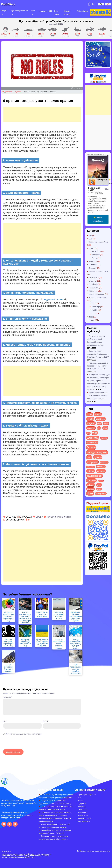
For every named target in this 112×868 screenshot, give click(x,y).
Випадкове (93, 265)
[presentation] (20, 743)
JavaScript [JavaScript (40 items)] (101, 419)
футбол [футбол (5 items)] (99, 489)
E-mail (46, 721)
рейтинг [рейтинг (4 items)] (101, 481)
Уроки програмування (19, 11)
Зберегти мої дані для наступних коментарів (23, 734)
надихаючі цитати (53, 299)
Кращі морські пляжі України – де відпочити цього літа (42, 643)
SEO (50, 11)
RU (101, 4)
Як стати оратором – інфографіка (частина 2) (8, 643)
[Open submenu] (3, 14)
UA (108, 4)
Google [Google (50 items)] (98, 414)
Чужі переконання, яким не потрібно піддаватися (76, 669)
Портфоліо (93, 284)
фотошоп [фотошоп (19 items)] (90, 489)
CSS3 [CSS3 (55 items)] (89, 414)
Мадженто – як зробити (98, 271)
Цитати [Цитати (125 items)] (98, 457)
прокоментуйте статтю (59, 517)
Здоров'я (92, 268)
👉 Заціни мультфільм (98, 219)
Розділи (4, 11)
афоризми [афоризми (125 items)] (92, 462)
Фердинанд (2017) (94, 189)
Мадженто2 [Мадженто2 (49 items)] (92, 442)
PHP (93, 313)
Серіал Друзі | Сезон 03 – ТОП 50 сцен (42, 614)
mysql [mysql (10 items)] (99, 424)
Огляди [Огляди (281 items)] (91, 447)
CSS (93, 303)
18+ (90, 235)
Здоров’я (82, 803)
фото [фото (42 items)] (99, 485)
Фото (91, 317)
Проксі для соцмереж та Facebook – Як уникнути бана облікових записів (98, 366)
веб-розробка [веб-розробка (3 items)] (91, 467)
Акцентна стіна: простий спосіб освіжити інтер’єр (59, 644)
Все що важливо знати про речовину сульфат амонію (76, 644)
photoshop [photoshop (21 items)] (91, 428)
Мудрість (43, 11)
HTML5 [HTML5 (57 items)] (90, 419)
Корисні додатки (85, 818)
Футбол (95, 258)
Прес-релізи (94, 288)
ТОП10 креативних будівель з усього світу (8, 668)
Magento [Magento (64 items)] (91, 423)
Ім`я (5, 721)
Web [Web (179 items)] (95, 433)
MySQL (94, 310)
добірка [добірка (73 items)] (91, 471)
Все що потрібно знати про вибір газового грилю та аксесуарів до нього (25, 617)
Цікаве (18, 92)
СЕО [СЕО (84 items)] (89, 457)
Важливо (92, 261)
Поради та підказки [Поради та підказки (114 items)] (97, 452)
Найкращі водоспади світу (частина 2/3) (25, 643)
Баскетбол (96, 251)
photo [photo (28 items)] (106, 423)
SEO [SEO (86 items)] (105, 428)
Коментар (8, 697)
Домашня (7, 92)
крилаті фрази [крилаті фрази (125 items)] (94, 476)
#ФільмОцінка (82, 11)
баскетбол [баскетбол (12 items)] (104, 462)
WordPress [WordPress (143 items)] (93, 438)
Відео (33, 11)
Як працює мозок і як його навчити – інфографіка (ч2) (8, 616)
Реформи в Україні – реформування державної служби (76, 616)
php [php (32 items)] (99, 428)
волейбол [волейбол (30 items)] (101, 466)
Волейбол (96, 255)
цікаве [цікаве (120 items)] (90, 493)
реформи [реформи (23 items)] (91, 485)
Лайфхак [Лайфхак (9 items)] (104, 438)
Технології (93, 291)
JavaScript (96, 307)
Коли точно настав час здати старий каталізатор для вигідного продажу (97, 395)
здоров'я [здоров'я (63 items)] (101, 471)
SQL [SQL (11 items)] (88, 433)
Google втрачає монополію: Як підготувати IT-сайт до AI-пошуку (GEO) (98, 354)
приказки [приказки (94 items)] (91, 480)
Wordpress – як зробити (98, 242)
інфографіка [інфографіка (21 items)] (101, 493)
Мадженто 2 (94, 278)
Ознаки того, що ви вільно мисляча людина (59, 615)
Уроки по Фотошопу (97, 294)
